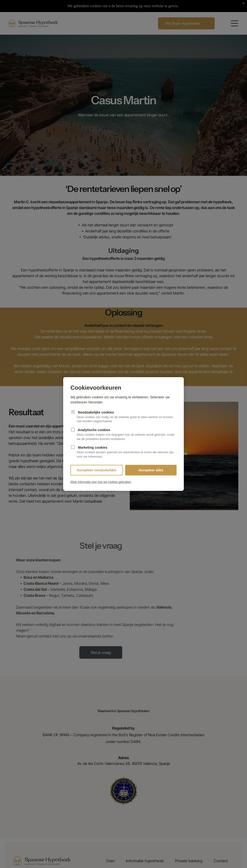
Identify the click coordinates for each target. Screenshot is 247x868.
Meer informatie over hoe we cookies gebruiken (101, 482)
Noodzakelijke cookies (123, 417)
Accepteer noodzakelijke (97, 470)
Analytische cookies (123, 435)
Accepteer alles (151, 470)
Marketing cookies (123, 452)
